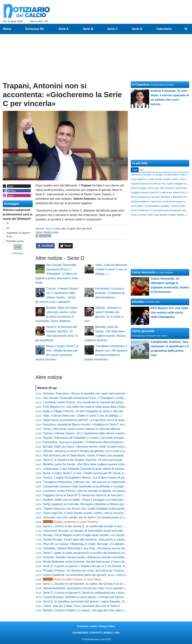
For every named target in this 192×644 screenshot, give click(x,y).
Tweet (66, 246)
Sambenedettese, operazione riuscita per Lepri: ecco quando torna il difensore (94, 588)
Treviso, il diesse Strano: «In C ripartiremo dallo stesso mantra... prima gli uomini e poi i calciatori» (107, 433)
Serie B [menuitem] (88, 29)
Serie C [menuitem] (113, 29)
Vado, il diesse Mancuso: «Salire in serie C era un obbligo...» (112, 269)
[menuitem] (186, 29)
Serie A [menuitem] (64, 29)
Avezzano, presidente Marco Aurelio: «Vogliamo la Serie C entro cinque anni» (94, 424)
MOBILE (108, 633)
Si (7, 223)
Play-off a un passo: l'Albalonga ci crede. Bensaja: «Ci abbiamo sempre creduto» (96, 544)
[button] (18, 247)
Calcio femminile (144, 272)
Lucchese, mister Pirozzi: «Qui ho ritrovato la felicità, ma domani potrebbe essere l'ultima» (102, 491)
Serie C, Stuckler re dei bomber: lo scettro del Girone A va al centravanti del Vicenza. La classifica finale (111, 584)
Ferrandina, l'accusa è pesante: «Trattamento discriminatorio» (110, 293)
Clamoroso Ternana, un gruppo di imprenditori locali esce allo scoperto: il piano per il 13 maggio (106, 531)
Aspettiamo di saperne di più (18, 235)
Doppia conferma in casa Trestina (70, 522)
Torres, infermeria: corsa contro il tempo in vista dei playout (81, 429)
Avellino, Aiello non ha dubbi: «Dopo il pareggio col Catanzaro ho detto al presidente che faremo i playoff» (112, 500)
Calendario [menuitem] (164, 29)
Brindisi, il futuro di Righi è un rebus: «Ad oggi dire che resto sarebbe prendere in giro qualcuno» (106, 610)
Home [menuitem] (7, 29)
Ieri (142, 170)
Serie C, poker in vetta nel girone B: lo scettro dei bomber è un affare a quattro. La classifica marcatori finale (114, 553)
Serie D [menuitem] (137, 29)
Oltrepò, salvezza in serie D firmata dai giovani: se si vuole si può (86, 451)
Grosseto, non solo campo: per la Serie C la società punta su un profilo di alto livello (98, 517)
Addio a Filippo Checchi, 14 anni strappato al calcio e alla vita (83, 411)
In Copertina (140, 85)
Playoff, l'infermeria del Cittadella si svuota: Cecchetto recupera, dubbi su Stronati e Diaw (101, 438)
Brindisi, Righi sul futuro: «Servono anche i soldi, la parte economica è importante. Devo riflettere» (107, 447)
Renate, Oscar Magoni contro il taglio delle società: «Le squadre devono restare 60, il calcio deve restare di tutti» (117, 535)
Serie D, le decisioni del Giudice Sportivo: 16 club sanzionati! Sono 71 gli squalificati (98, 460)
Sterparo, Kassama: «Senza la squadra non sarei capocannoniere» (87, 393)
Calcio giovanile (143, 331)
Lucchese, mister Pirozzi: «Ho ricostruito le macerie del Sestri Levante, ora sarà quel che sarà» (105, 402)
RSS (117, 633)
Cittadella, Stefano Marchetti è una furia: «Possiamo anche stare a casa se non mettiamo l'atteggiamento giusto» (117, 548)
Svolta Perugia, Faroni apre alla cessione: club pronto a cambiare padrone (92, 540)
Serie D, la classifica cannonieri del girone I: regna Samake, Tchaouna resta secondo (99, 601)
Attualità (138, 302)
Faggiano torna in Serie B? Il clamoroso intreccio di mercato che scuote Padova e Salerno (102, 495)
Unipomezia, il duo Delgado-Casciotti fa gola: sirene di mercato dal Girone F (93, 469)
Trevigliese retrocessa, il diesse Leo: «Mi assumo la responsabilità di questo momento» (100, 482)
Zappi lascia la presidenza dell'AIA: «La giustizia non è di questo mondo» (91, 420)
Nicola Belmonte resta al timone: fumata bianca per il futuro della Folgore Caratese (97, 562)
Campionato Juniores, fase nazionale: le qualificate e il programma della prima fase (97, 486)
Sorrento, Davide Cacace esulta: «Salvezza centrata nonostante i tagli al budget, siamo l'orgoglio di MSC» (112, 557)
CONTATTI (96, 633)
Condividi (45, 246)
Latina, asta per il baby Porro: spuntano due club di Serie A (82, 606)
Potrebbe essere (15, 241)
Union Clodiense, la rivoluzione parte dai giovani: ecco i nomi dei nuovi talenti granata (99, 575)
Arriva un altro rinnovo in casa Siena (72, 579)
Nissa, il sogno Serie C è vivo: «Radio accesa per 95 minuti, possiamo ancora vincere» (100, 473)
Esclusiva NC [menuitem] (35, 29)
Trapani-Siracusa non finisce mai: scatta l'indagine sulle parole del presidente (93, 509)
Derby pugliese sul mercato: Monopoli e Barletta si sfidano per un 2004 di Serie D (96, 504)
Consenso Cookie (87, 626)
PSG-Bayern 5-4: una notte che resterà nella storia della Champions (88, 407)
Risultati (18, 253)
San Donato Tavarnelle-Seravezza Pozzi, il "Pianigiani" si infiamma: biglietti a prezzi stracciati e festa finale (57, 274)
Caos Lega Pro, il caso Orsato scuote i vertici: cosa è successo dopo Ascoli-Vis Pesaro (100, 513)
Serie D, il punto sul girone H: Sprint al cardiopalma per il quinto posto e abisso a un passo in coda (107, 593)
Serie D (49, 229)
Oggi (135, 170)
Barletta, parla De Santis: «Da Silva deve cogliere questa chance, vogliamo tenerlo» (98, 464)
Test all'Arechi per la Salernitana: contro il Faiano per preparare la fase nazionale (96, 455)
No (8, 228)
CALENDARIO (80, 633)
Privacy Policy (107, 626)
